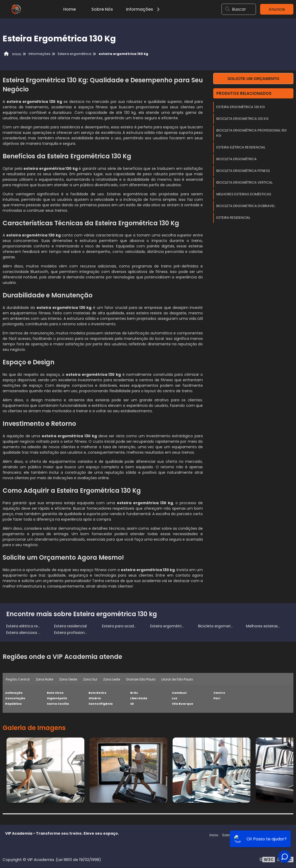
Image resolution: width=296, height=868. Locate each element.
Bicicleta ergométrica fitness (243, 171)
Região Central (18, 679)
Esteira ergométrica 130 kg (241, 107)
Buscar (241, 9)
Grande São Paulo (142, 679)
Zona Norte (45, 679)
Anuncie (277, 9)
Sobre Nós (102, 9)
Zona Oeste (68, 679)
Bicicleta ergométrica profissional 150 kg (251, 133)
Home (70, 9)
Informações (144, 9)
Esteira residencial (233, 218)
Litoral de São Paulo (178, 679)
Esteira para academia (123, 626)
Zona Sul (91, 679)
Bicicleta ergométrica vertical (244, 182)
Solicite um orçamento (253, 79)
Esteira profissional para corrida (83, 633)
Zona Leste (112, 679)
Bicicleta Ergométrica (237, 159)
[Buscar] (229, 9)
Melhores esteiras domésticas (244, 194)
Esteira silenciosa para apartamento (39, 633)
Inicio (214, 835)
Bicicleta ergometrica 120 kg (242, 119)
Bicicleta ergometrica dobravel (246, 206)
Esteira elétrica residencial (241, 147)
